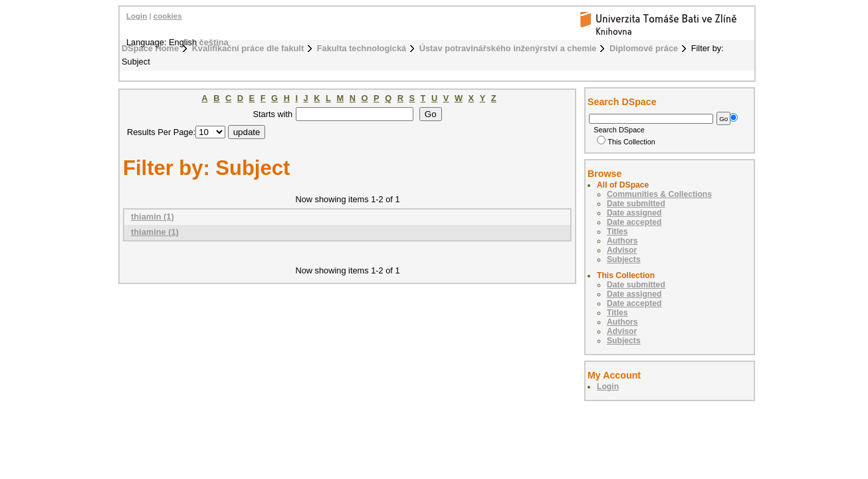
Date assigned (634, 213)
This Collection (626, 142)
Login (137, 16)
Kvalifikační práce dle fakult (248, 48)
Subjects (624, 259)
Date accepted (634, 222)
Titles (617, 232)
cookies (168, 16)
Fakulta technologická (362, 48)
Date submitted (636, 204)
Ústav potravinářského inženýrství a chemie (508, 48)
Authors (622, 241)
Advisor (622, 250)
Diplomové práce (644, 48)
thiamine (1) (155, 232)
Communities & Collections (659, 194)
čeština (214, 42)
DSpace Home (150, 48)
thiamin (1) (153, 217)
